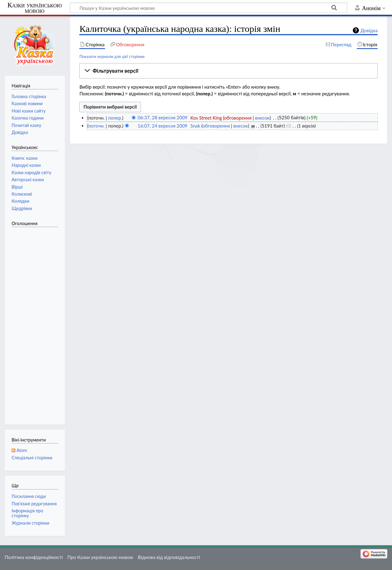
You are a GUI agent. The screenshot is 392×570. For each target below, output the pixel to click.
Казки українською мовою (35, 8)
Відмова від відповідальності (169, 557)
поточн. (97, 126)
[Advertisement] (36, 323)
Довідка (369, 30)
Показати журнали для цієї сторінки (112, 56)
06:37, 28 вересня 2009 (162, 118)
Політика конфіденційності (34, 557)
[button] (228, 71)
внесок (262, 118)
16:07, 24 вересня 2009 (162, 126)
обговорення (238, 118)
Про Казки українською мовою (100, 557)
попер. (115, 118)
